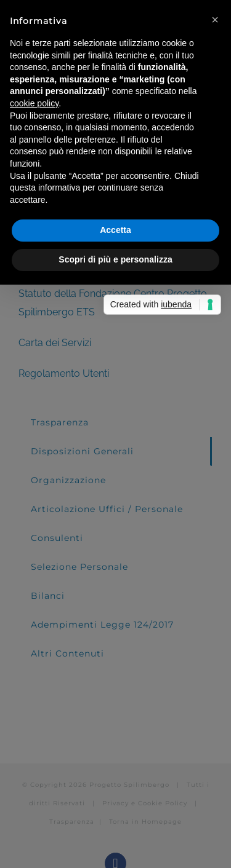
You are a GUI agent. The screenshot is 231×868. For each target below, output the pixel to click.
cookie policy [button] (34, 103)
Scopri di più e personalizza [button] (115, 259)
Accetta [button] (115, 230)
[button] (215, 20)
